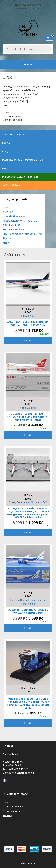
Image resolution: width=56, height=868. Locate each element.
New (5, 207)
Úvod (6, 802)
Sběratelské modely (13, 135)
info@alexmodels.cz (30, 5)
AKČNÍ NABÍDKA (11, 185)
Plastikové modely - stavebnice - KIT (23, 234)
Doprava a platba (12, 811)
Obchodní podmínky (14, 807)
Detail (28, 340)
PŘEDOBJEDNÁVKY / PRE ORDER (20, 177)
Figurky (6, 143)
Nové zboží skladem (14, 216)
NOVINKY (8, 212)
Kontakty (8, 815)
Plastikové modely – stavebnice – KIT (23, 160)
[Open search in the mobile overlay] (28, 49)
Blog (5, 168)
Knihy (5, 151)
